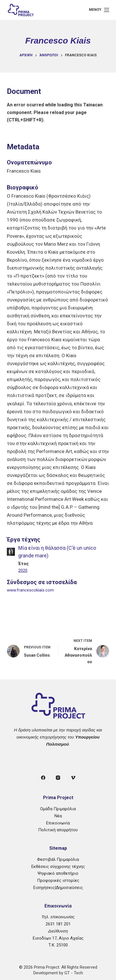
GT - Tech (74, 973)
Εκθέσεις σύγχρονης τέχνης (58, 867)
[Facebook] (43, 778)
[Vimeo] (73, 778)
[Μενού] (99, 10)
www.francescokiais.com (30, 590)
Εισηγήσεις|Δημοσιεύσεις (58, 888)
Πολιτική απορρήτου (58, 830)
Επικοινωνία (58, 823)
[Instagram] (58, 778)
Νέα (58, 816)
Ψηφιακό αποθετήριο (58, 873)
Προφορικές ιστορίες (58, 880)
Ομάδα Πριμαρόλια (58, 809)
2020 (23, 570)
